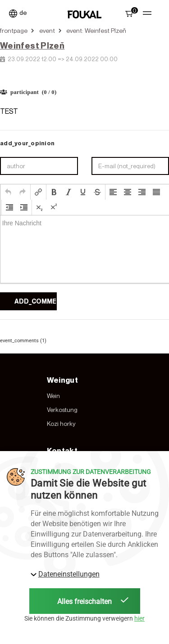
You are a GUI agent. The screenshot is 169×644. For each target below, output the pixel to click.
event (47, 31)
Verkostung (62, 410)
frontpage (14, 31)
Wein (53, 396)
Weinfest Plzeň (32, 45)
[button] (8, 192)
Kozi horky (61, 424)
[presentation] (8, 192)
